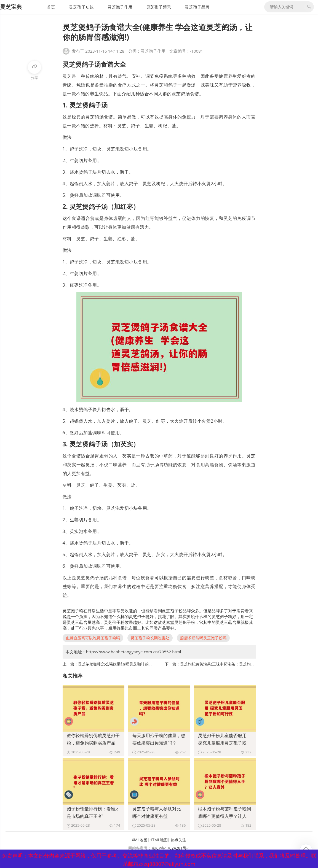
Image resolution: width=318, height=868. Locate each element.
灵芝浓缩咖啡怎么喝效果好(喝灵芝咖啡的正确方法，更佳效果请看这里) (139, 664)
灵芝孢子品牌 (197, 7)
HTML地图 (159, 840)
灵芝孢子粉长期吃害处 (150, 638)
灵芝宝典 (11, 7)
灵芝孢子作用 (120, 7)
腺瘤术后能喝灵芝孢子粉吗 (203, 638)
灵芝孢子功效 (81, 7)
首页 (51, 7)
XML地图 (140, 840)
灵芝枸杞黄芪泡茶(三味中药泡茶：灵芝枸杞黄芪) (222, 664)
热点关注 (178, 840)
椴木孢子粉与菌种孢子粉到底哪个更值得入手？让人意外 (225, 816)
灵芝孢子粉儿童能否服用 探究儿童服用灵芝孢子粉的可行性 (225, 743)
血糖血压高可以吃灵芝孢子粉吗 (93, 638)
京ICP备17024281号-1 (171, 848)
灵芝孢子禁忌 (159, 7)
